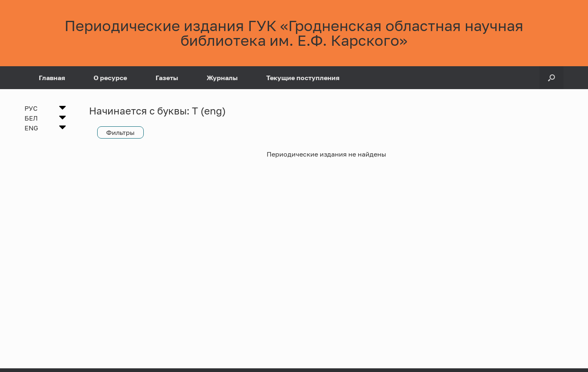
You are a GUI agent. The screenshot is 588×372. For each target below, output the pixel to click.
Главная (52, 78)
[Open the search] (551, 78)
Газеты (167, 78)
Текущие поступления (303, 78)
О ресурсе (110, 78)
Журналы (222, 78)
